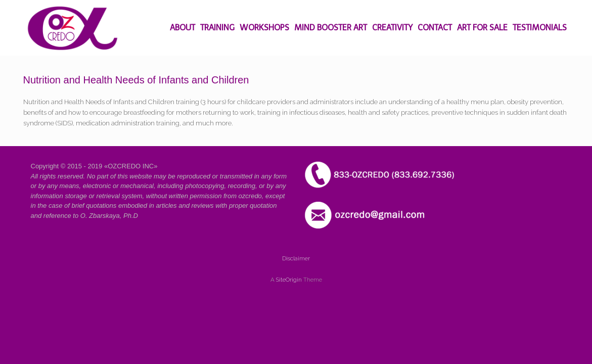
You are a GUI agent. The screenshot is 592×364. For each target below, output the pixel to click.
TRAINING (217, 28)
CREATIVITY (392, 28)
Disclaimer (296, 258)
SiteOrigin (289, 280)
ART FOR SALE (482, 28)
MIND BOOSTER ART (331, 28)
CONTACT (435, 28)
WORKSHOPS (264, 28)
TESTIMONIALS (540, 28)
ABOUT (183, 28)
